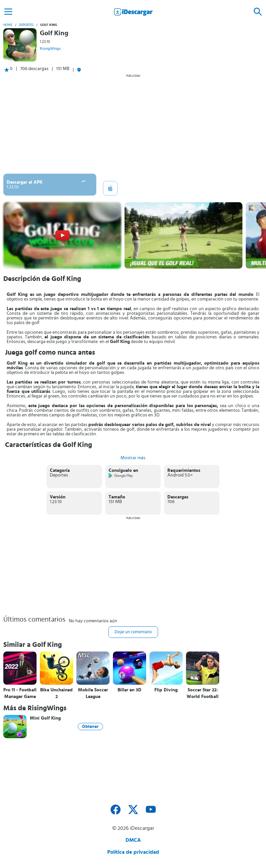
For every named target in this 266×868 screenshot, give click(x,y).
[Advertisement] (133, 124)
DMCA (133, 840)
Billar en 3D (130, 690)
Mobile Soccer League (93, 693)
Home (8, 25)
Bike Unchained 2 (56, 693)
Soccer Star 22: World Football (203, 693)
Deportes (26, 25)
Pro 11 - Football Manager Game (20, 693)
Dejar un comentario (133, 632)
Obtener (90, 727)
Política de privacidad (133, 852)
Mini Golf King (45, 718)
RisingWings (50, 48)
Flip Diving (166, 690)
